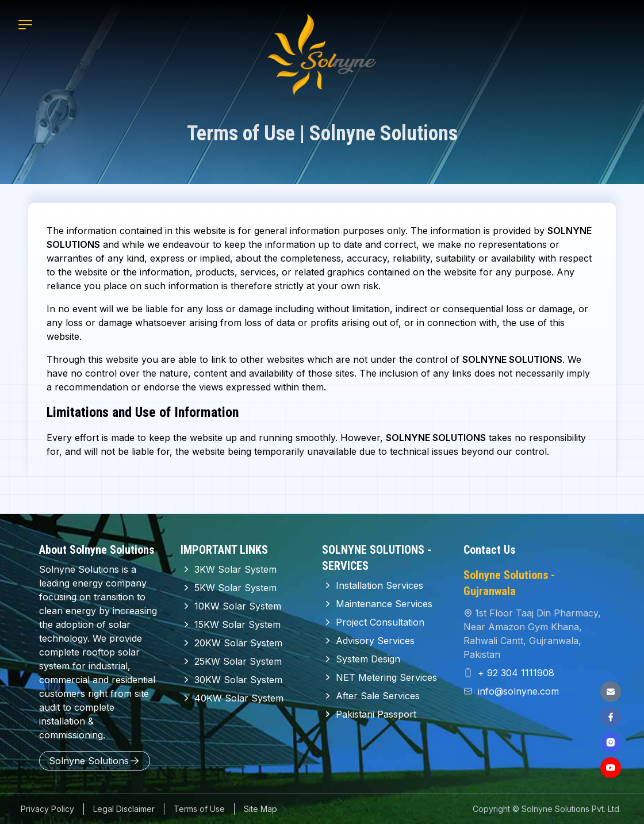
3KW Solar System (229, 569)
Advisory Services (368, 641)
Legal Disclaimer (124, 809)
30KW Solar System (231, 680)
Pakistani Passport (369, 714)
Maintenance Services (377, 604)
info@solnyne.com (517, 691)
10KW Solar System (231, 606)
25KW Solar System (231, 661)
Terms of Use (199, 809)
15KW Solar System (231, 624)
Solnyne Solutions (95, 761)
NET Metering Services (379, 677)
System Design (361, 659)
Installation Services (373, 585)
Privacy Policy (47, 809)
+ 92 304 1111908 (515, 673)
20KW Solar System (231, 643)
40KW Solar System (232, 698)
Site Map (260, 809)
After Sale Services (371, 696)
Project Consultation (373, 622)
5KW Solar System (229, 588)
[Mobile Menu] (25, 25)
